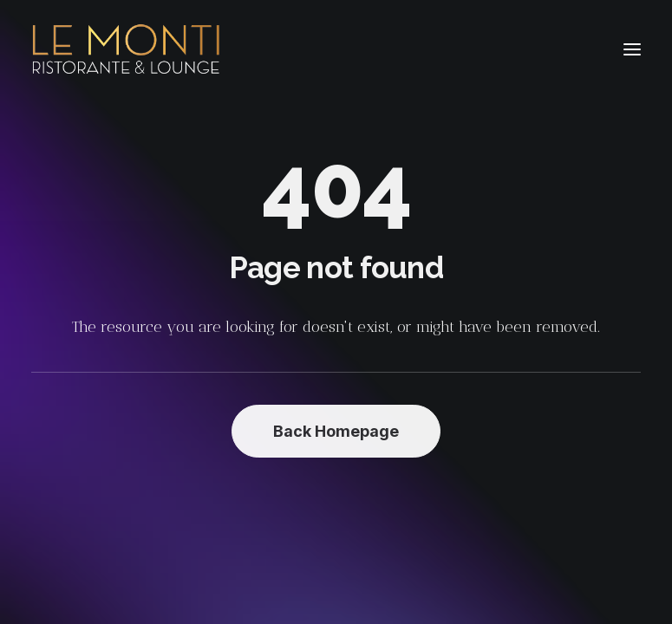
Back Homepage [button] (336, 431)
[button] (632, 49)
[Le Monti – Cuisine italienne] (126, 49)
